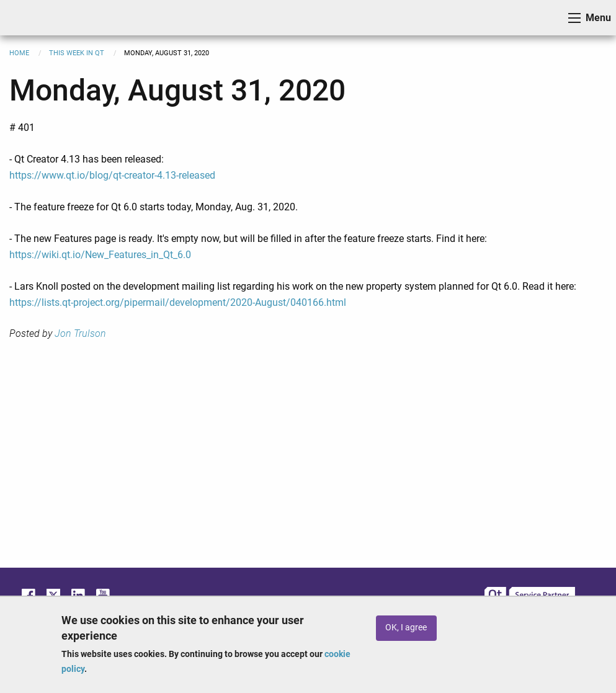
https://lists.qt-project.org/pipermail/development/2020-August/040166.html (178, 302)
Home (19, 53)
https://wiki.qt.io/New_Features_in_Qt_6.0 (100, 255)
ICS (29, 18)
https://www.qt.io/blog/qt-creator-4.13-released (112, 175)
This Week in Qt (77, 53)
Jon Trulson (80, 333)
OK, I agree (406, 628)
